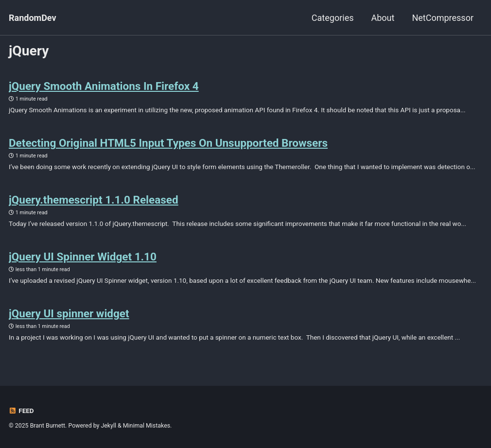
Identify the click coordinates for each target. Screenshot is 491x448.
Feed (21, 411)
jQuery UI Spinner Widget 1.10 (83, 257)
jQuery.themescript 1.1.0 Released (94, 200)
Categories (333, 18)
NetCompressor (443, 18)
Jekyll (108, 426)
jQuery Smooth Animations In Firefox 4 (104, 86)
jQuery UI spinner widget (69, 313)
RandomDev (33, 18)
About (383, 18)
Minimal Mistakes (147, 426)
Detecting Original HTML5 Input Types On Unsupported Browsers (168, 143)
